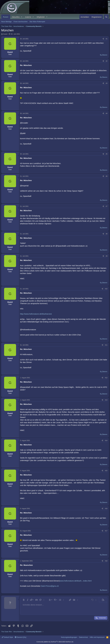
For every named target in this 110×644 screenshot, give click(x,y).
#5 (107, 154)
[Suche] (106, 17)
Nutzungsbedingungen (69, 637)
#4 (107, 113)
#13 (106, 400)
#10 (106, 289)
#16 (106, 509)
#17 (106, 531)
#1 (107, 39)
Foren (6, 17)
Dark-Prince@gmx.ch (50, 586)
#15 (106, 471)
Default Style (7, 637)
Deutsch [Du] (21, 637)
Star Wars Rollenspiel (37, 22)
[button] (22, 17)
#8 (107, 234)
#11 (106, 345)
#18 (106, 561)
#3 (107, 83)
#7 (107, 206)
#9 (107, 256)
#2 (107, 61)
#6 (107, 176)
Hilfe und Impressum (97, 637)
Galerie (28, 17)
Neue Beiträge (6, 22)
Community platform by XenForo (55, 642)
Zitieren (105, 55)
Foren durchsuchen (21, 22)
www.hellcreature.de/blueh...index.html (76, 581)
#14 (106, 441)
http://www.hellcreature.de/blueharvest (36, 314)
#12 (106, 378)
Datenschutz (83, 637)
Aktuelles (16, 17)
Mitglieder (41, 17)
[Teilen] (103, 39)
